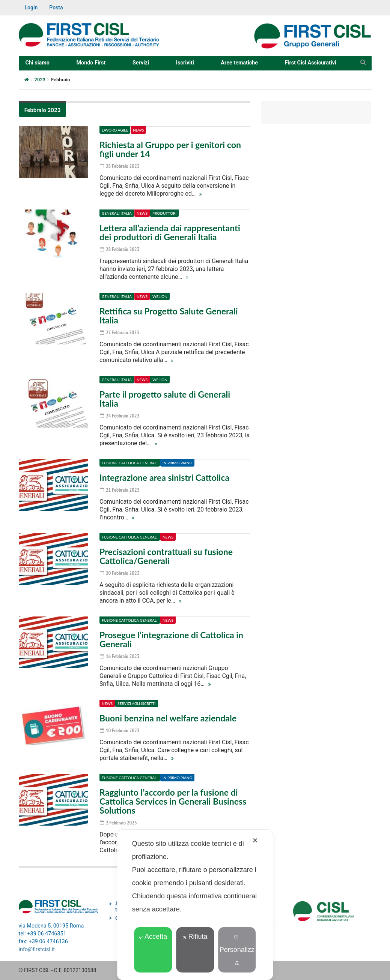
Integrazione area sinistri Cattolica (164, 477)
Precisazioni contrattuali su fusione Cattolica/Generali (166, 556)
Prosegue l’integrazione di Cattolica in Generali (171, 639)
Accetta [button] (153, 937)
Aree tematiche (239, 63)
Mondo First (91, 63)
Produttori (164, 213)
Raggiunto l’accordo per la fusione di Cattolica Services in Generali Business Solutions (173, 801)
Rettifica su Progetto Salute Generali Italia (169, 316)
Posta (56, 7)
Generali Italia (117, 213)
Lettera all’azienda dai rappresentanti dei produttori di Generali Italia (170, 232)
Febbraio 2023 (43, 110)
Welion (160, 296)
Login (31, 7)
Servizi (141, 63)
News (138, 130)
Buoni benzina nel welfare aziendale (168, 718)
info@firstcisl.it (37, 949)
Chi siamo (38, 63)
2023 (40, 80)
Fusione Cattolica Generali (130, 463)
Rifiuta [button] (195, 937)
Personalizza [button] (237, 951)
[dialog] (195, 905)
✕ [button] (255, 841)
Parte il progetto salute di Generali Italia (165, 399)
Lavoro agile (115, 130)
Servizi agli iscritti (136, 703)
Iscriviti (185, 63)
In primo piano (177, 463)
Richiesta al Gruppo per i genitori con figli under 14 (170, 149)
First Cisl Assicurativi (311, 63)
